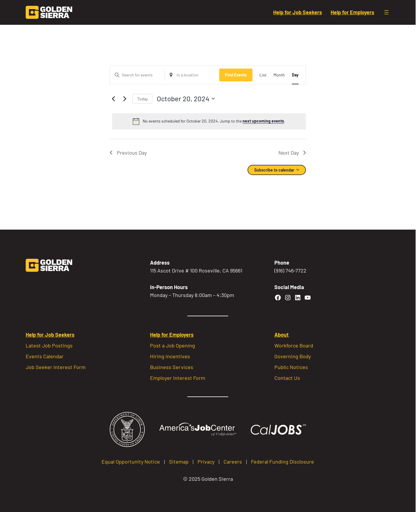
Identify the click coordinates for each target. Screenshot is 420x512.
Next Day (292, 153)
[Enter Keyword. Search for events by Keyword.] (137, 75)
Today (142, 99)
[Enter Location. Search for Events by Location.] (192, 75)
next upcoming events (263, 121)
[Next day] (125, 99)
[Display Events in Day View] (295, 75)
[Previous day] (113, 99)
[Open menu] (386, 12)
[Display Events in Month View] (279, 75)
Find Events (236, 75)
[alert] (209, 121)
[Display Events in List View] (263, 75)
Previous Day (128, 153)
